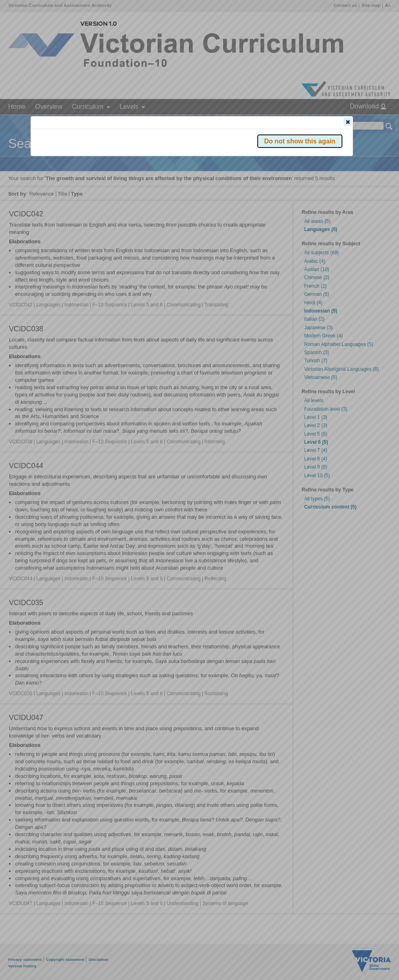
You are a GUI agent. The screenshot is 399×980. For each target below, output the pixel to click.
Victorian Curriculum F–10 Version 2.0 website (125, 168)
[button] (348, 122)
